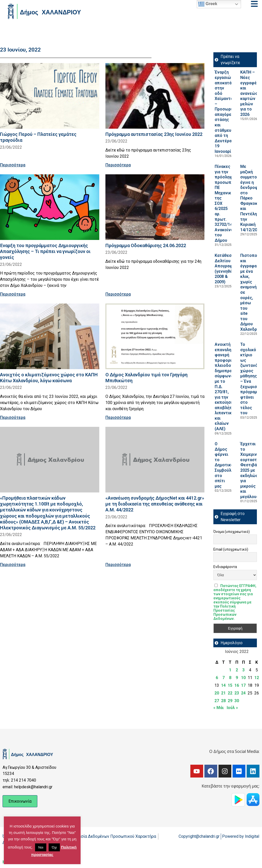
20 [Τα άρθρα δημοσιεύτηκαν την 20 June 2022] (217, 693)
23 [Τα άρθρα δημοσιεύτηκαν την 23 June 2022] (237, 693)
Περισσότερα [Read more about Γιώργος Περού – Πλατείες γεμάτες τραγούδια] (13, 165)
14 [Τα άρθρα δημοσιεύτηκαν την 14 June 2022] (223, 685)
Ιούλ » (232, 708)
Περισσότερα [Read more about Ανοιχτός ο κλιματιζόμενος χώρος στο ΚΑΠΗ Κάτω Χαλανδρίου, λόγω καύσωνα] (13, 417)
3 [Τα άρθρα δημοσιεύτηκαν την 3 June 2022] (243, 670)
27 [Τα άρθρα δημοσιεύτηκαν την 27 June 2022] (217, 701)
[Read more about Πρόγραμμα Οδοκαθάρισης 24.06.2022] (155, 207)
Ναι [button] (41, 847)
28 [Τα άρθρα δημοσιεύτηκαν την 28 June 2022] (223, 701)
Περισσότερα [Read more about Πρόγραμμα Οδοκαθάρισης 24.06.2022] (118, 294)
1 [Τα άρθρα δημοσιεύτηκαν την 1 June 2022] (230, 670)
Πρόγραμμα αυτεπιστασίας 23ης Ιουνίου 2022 (154, 134)
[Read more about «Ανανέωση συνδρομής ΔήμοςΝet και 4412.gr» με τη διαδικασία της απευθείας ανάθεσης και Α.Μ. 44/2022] (155, 460)
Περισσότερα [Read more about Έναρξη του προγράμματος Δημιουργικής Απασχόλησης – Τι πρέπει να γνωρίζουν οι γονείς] (13, 294)
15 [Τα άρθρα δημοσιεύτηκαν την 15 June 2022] (230, 685)
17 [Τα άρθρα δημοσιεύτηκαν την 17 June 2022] (243, 685)
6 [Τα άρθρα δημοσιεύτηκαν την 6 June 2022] (217, 678)
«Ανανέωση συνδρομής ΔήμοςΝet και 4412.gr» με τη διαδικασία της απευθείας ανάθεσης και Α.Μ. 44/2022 (155, 504)
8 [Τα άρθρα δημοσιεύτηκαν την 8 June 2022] (230, 678)
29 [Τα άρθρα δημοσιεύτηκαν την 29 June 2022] (230, 701)
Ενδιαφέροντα (225, 567)
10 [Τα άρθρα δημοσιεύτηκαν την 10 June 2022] (243, 678)
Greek (208, 4)
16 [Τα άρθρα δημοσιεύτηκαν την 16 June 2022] (237, 685)
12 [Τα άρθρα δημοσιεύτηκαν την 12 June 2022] (257, 678)
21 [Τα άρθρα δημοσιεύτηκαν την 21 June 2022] (223, 693)
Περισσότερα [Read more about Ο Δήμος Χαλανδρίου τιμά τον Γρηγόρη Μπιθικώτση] (118, 417)
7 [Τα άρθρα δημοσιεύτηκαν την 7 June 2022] (223, 678)
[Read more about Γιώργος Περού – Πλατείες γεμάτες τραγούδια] (50, 96)
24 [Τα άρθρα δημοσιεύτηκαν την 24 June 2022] (243, 693)
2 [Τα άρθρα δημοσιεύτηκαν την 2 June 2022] (237, 670)
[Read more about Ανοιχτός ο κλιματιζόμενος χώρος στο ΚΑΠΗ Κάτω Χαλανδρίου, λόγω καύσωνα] (50, 336)
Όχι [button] (54, 847)
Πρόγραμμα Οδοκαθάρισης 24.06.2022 (146, 245)
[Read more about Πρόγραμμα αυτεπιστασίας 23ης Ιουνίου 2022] (155, 96)
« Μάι (219, 708)
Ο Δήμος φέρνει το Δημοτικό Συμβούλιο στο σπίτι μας (225, 465)
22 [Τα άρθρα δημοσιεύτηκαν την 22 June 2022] (230, 693)
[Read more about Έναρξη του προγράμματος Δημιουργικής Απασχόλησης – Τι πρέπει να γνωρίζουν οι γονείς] (50, 207)
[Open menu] (254, 4)
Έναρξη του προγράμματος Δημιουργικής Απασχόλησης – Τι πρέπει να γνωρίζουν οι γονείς (45, 251)
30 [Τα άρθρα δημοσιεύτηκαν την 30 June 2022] (237, 701)
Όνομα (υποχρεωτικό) (232, 532)
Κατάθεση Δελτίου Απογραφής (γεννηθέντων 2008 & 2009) (229, 269)
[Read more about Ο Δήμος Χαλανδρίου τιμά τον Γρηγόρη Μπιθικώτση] (155, 336)
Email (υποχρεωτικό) (231, 549)
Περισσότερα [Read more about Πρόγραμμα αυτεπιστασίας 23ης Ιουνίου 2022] (118, 165)
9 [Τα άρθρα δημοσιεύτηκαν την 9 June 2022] (237, 678)
